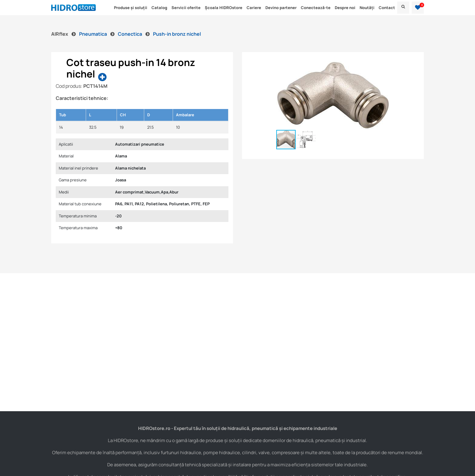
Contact (387, 8)
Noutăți (367, 8)
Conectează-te (316, 8)
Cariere (254, 8)
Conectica (130, 34)
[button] (418, 8)
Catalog (159, 8)
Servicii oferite (186, 8)
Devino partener (281, 8)
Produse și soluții (131, 8)
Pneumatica (93, 34)
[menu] (403, 8)
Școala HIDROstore (224, 8)
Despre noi (345, 8)
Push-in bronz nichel (177, 34)
